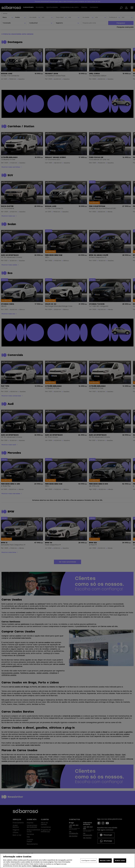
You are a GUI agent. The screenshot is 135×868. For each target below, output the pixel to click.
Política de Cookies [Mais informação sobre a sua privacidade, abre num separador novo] (40, 866)
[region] (67, 861)
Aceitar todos (120, 861)
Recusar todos (105, 861)
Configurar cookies (89, 861)
